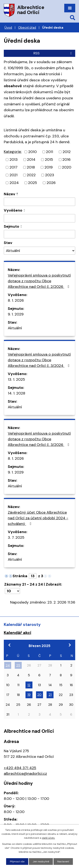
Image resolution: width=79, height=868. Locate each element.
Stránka (20, 576)
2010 (32, 152)
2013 (14, 160)
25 (18, 665)
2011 (50, 152)
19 (29, 695)
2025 (33, 183)
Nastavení (63, 862)
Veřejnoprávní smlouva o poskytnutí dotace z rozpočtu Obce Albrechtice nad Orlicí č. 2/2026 (39, 281)
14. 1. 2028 (17, 393)
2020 (67, 167)
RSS (53, 53)
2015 (49, 160)
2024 (14, 183)
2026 (51, 183)
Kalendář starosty (22, 624)
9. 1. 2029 (16, 314)
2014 (31, 160)
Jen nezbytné (41, 862)
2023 (50, 175)
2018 (31, 167)
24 (8, 665)
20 (39, 695)
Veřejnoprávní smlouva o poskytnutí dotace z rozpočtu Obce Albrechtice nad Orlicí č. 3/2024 (39, 360)
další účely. (48, 838)
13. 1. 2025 (16, 379)
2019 (49, 167)
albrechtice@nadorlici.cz (25, 774)
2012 (67, 152)
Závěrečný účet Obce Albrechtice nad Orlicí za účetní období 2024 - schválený (38, 518)
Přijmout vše (17, 862)
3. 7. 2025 (16, 537)
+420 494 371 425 (20, 768)
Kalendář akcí (17, 633)
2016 (66, 160)
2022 (31, 175)
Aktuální (15, 328)
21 (50, 695)
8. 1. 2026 (16, 300)
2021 (13, 175)
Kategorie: (13, 152)
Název (9, 194)
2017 (13, 167)
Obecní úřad (27, 28)
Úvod (8, 28)
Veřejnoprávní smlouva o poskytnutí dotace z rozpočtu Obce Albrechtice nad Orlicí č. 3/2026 (39, 439)
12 (29, 685)
